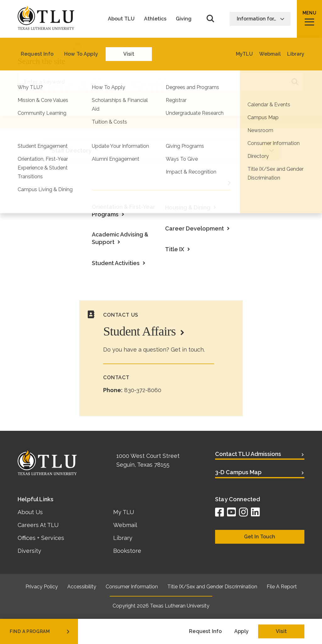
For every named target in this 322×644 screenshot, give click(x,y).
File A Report (282, 587)
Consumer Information (132, 587)
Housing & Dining (188, 207)
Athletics (155, 19)
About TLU (121, 19)
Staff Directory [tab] (72, 150)
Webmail (125, 525)
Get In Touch (260, 537)
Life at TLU (56, 47)
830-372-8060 (143, 390)
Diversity (29, 551)
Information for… (261, 19)
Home (25, 47)
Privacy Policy (42, 587)
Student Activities (116, 263)
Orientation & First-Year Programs (124, 211)
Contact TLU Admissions (248, 454)
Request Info (205, 631)
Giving (184, 19)
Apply (241, 631)
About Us (30, 512)
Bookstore (127, 551)
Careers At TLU (38, 525)
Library (123, 538)
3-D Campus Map (238, 472)
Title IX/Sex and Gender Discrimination (212, 587)
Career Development (194, 228)
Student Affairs (139, 331)
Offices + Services (41, 538)
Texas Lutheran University (180, 606)
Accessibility (82, 587)
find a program (40, 631)
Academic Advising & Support (120, 238)
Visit (281, 631)
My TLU (124, 512)
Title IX (175, 249)
